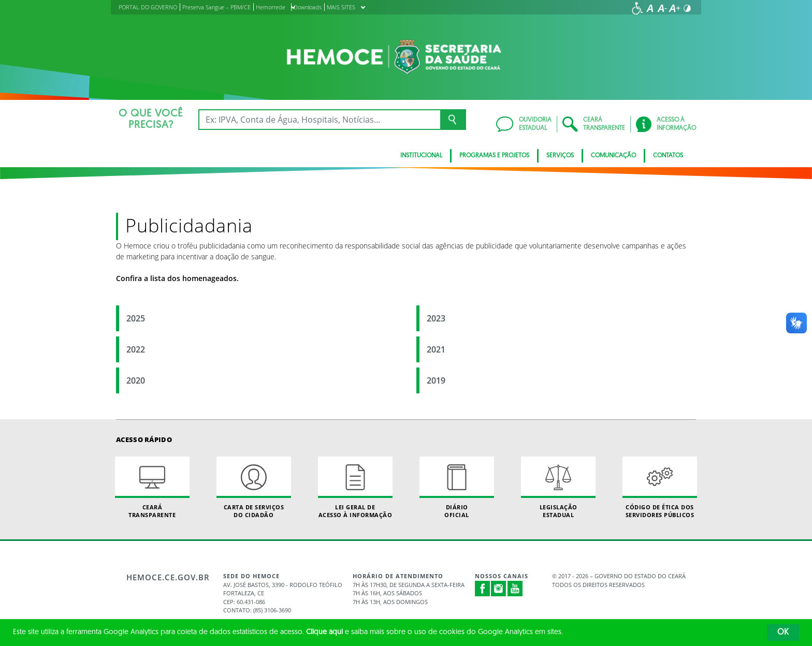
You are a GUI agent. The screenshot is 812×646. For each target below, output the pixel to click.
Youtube (515, 589)
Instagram (499, 589)
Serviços (560, 156)
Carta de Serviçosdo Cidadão (254, 488)
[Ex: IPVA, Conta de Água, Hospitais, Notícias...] (319, 120)
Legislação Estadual (558, 488)
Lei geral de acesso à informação (355, 488)
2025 (136, 318)
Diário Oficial (457, 488)
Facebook (483, 589)
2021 (436, 349)
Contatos (668, 156)
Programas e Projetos (494, 156)
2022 (136, 349)
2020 (136, 380)
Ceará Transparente (152, 488)
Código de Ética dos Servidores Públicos (660, 488)
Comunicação (613, 156)
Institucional (421, 156)
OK (783, 633)
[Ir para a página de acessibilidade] (637, 8)
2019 (436, 380)
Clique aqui (324, 632)
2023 (436, 318)
